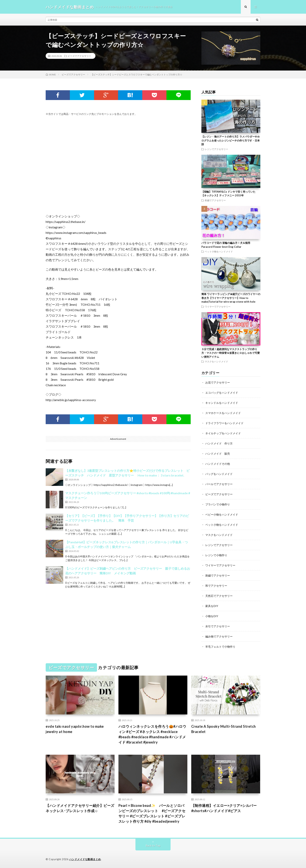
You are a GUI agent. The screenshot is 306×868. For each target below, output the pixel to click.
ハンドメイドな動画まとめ (85, 859)
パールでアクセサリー (219, 484)
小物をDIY (212, 616)
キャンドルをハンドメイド (222, 403)
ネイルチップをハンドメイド (223, 433)
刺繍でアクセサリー (215, 200)
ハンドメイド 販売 (218, 454)
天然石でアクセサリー (219, 596)
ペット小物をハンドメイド (219, 251)
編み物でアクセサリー (219, 636)
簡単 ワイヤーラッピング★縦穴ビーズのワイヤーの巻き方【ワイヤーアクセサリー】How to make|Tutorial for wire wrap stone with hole (231, 298)
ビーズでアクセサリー (79, 56)
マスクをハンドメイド (216, 361)
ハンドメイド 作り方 (219, 443)
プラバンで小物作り (218, 504)
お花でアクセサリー (218, 382)
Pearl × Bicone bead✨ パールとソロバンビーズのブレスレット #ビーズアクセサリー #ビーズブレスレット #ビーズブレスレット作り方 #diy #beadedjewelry (152, 813)
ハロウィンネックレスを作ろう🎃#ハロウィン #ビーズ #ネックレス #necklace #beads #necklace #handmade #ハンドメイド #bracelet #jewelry (152, 734)
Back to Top (153, 845)
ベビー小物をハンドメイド (222, 514)
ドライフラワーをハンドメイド (224, 423)
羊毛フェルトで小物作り (220, 647)
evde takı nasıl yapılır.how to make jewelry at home (75, 729)
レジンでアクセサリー (216, 149)
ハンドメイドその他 (218, 464)
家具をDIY (212, 606)
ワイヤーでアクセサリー (218, 307)
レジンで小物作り (216, 555)
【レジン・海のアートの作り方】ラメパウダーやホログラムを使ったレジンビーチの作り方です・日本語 (231, 140)
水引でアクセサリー (218, 626)
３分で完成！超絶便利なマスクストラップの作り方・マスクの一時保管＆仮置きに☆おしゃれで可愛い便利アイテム (231, 353)
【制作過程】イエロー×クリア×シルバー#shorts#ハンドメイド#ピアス (224, 808)
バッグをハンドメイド (219, 474)
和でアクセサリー (216, 586)
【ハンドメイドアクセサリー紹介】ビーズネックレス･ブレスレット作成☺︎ (80, 808)
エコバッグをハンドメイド (222, 393)
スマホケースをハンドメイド (223, 413)
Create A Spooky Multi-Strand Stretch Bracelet (224, 729)
